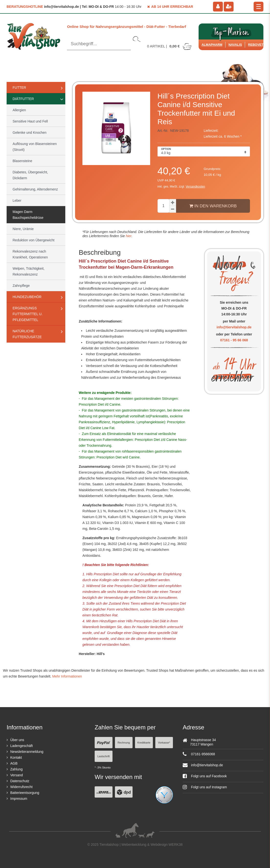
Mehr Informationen (67, 676)
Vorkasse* (164, 743)
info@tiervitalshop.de (234, 327)
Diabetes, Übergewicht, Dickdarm (30, 175)
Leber (17, 200)
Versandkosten (195, 187)
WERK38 (176, 845)
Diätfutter (23, 99)
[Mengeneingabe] (163, 206)
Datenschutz (20, 781)
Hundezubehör (27, 297)
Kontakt (16, 757)
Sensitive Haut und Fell (30, 121)
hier (128, 236)
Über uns (17, 740)
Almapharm (212, 45)
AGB (14, 763)
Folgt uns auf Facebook (205, 776)
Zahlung (17, 769)
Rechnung (124, 743)
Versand (17, 775)
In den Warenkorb (213, 206)
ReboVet (256, 45)
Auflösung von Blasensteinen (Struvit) (35, 147)
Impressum (19, 799)
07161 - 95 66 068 (234, 340)
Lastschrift (103, 756)
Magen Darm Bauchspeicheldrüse (28, 215)
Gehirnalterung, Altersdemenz (35, 189)
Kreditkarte (144, 743)
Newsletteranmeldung (27, 752)
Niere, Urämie (23, 229)
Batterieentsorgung (25, 793)
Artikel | (169, 46)
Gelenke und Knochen (30, 133)
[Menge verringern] (173, 209)
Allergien (19, 110)
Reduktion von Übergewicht (34, 240)
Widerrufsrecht (21, 787)
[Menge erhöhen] (173, 202)
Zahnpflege (21, 286)
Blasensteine (22, 161)
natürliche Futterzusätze (27, 334)
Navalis (235, 45)
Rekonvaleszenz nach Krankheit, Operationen (30, 254)
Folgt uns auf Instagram (205, 787)
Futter (19, 88)
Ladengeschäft (22, 746)
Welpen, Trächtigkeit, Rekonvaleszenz (29, 271)
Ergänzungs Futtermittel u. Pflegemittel (28, 314)
